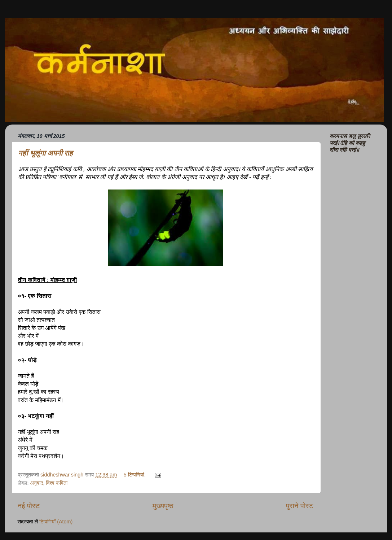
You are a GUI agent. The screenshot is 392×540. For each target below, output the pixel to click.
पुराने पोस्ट (299, 506)
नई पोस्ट (29, 506)
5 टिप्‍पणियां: (135, 475)
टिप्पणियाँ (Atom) (56, 522)
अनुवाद (36, 483)
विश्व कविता (57, 483)
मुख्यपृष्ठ (163, 506)
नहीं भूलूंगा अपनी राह (45, 153)
